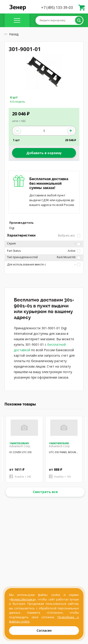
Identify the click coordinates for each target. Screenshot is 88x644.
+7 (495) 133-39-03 (57, 8)
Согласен (44, 630)
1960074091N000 (59, 443)
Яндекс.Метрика (23, 599)
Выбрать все (69, 235)
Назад (11, 34)
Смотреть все (45, 492)
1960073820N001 (19, 443)
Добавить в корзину (44, 153)
